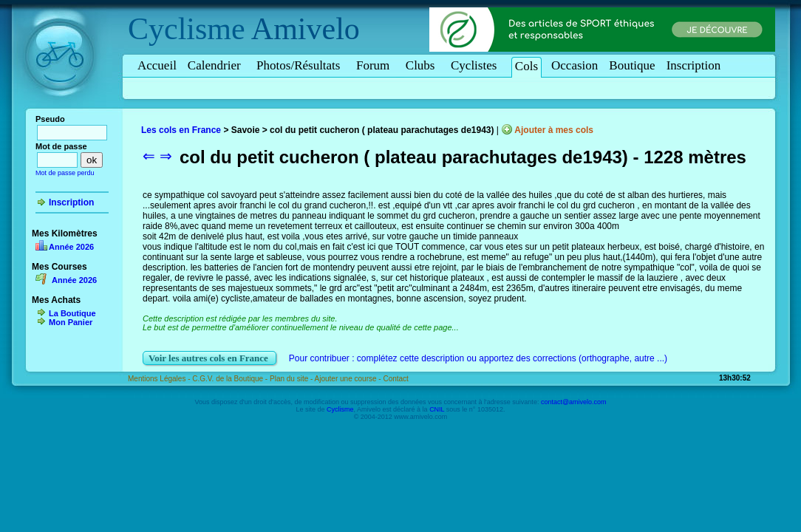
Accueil (157, 65)
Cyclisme (187, 29)
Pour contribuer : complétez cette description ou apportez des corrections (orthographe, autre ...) (478, 358)
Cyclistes (476, 65)
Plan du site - (292, 379)
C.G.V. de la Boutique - (231, 379)
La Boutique (72, 313)
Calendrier (217, 65)
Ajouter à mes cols (554, 130)
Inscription (694, 65)
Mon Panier (71, 322)
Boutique (632, 65)
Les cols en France (181, 130)
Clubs (423, 65)
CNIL (437, 409)
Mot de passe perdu (65, 173)
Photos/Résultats (301, 65)
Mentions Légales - (160, 379)
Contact (395, 379)
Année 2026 (71, 247)
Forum (375, 65)
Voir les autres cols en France (209, 358)
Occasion (575, 65)
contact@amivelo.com (574, 402)
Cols (526, 66)
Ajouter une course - (349, 379)
